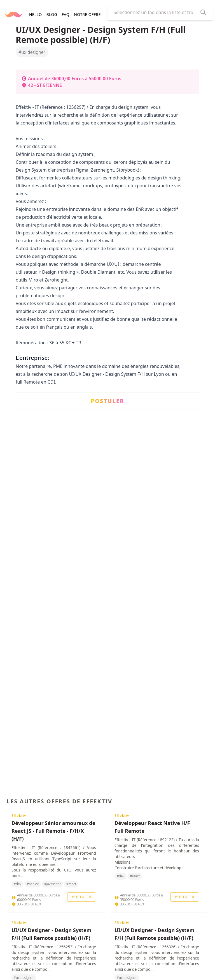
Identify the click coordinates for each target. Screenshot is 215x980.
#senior (33, 884)
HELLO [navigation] (35, 14)
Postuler (82, 897)
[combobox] (156, 12)
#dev (17, 884)
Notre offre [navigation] (87, 14)
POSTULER (107, 401)
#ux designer (32, 52)
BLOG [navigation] (52, 14)
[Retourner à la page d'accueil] (13, 15)
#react (71, 884)
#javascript (52, 884)
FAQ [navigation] (66, 14)
